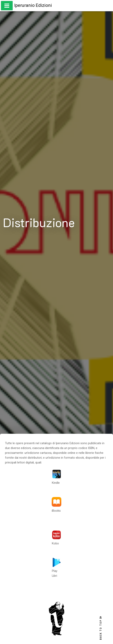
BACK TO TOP (101, 628)
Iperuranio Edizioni (33, 5)
